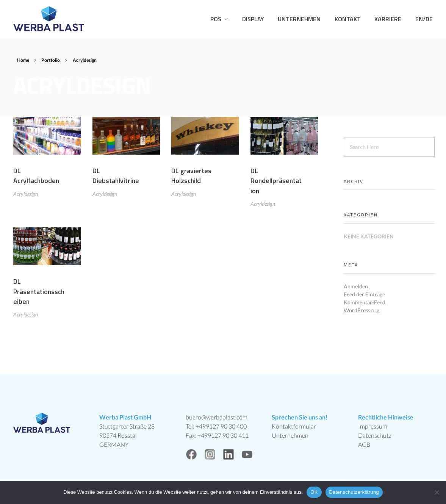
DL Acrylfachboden (36, 176)
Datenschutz (375, 435)
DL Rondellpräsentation (276, 182)
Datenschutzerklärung (354, 492)
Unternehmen (290, 435)
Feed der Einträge (364, 294)
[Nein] (437, 492)
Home (23, 60)
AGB (364, 444)
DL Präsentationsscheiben (39, 294)
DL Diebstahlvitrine (116, 176)
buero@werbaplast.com (217, 417)
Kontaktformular (294, 426)
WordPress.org (361, 310)
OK (314, 492)
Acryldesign (26, 194)
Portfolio (51, 60)
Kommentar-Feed (365, 302)
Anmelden (356, 286)
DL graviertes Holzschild (191, 176)
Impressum (373, 426)
